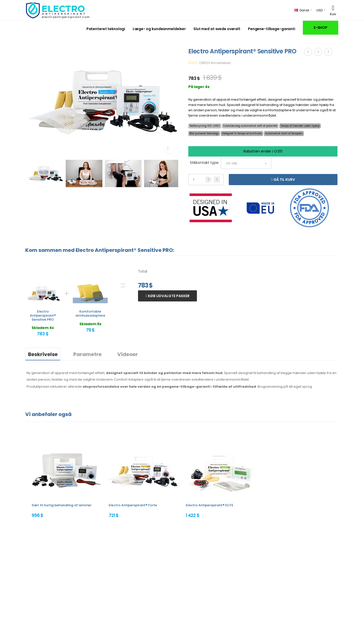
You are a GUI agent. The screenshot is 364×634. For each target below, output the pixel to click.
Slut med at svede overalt (217, 29)
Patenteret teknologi (106, 29)
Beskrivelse (43, 354)
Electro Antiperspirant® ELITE (210, 505)
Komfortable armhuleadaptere (90, 313)
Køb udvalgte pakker (168, 296)
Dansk (302, 10)
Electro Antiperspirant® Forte (133, 505)
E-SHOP (321, 28)
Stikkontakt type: (204, 163)
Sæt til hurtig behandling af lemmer (62, 505)
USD (320, 10)
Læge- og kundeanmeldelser (159, 29)
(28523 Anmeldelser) (215, 63)
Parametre (87, 354)
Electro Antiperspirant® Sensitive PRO (43, 315)
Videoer (128, 354)
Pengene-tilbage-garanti (272, 29)
